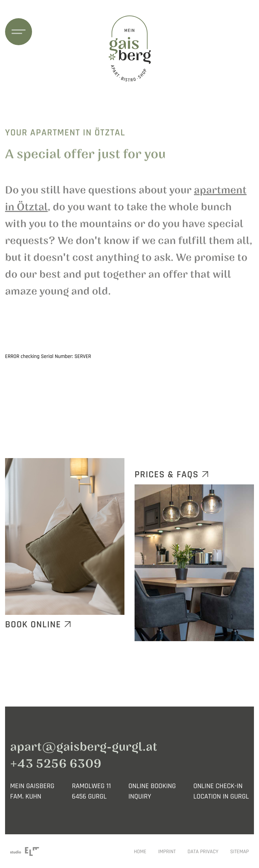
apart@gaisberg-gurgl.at (84, 747)
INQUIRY (140, 797)
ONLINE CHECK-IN (218, 786)
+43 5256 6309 (56, 764)
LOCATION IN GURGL (221, 797)
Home (140, 852)
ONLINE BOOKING (152, 786)
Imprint (167, 852)
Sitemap (239, 852)
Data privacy (203, 852)
